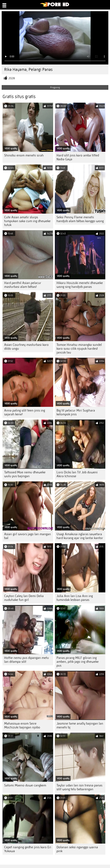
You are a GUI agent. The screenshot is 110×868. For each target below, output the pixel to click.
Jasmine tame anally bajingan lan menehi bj (80, 725)
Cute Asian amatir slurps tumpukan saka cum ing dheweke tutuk (27, 221)
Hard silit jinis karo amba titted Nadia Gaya (78, 157)
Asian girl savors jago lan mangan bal (27, 536)
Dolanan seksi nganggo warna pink (77, 849)
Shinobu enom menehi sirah (24, 155)
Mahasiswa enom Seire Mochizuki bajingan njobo (22, 725)
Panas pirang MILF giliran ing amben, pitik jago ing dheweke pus (78, 662)
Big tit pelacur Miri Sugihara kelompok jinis (76, 412)
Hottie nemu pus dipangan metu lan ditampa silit (26, 660)
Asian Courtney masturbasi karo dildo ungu (26, 347)
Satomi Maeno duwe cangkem (25, 785)
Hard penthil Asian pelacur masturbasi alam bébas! (23, 285)
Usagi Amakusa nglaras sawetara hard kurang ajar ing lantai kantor (80, 536)
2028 (12, 78)
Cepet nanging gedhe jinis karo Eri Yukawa (28, 849)
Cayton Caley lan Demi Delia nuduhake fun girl (24, 598)
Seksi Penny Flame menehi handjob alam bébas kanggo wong (80, 219)
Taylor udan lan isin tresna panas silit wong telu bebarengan (79, 787)
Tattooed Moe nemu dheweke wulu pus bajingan (25, 474)
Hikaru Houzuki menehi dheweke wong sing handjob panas (80, 285)
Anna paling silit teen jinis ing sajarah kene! (25, 412)
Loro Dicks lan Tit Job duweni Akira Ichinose (77, 474)
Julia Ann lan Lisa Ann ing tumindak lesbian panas (75, 598)
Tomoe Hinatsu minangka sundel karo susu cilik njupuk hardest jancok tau (79, 349)
